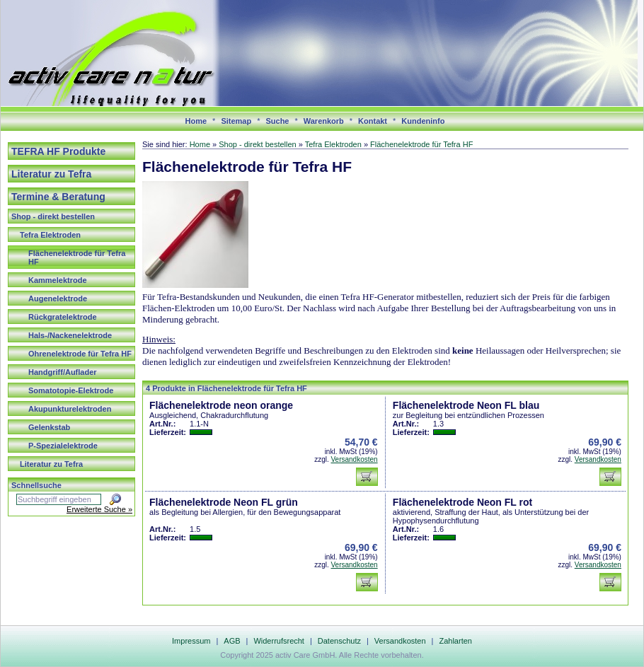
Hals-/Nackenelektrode (70, 335)
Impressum (191, 641)
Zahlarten (455, 641)
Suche (277, 121)
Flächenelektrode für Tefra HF (77, 257)
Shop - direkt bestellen (53, 216)
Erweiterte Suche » (99, 509)
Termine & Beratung (58, 197)
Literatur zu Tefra (51, 174)
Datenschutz (339, 641)
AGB (232, 641)
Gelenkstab (49, 427)
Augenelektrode (58, 298)
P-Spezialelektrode (63, 446)
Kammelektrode (58, 280)
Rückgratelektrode (63, 317)
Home (196, 121)
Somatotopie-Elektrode (71, 390)
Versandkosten (354, 459)
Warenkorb (324, 121)
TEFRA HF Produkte (58, 151)
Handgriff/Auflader (63, 372)
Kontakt (373, 121)
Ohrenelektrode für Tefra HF (80, 354)
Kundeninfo (423, 121)
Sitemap (236, 121)
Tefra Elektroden (50, 235)
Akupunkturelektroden (70, 409)
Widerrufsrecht (279, 641)
